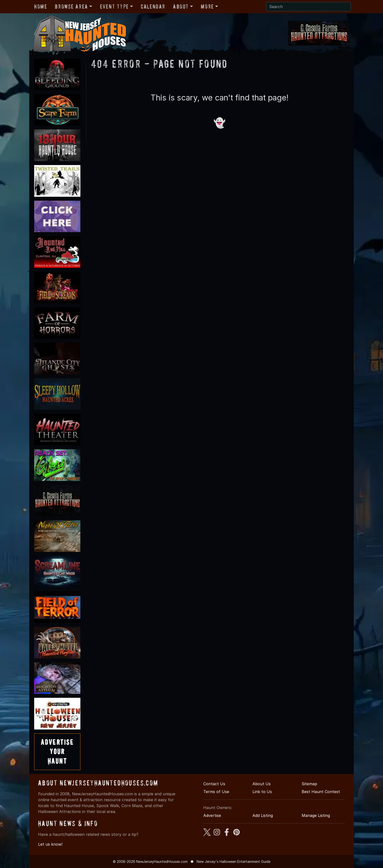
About (181, 7)
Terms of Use (216, 792)
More (207, 7)
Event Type (114, 7)
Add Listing (263, 815)
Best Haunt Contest (321, 792)
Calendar (153, 7)
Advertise (212, 815)
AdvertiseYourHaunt (57, 752)
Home (41, 7)
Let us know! (50, 844)
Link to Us (262, 792)
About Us (262, 784)
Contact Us (214, 784)
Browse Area (71, 7)
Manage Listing (316, 815)
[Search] (308, 7)
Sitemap (309, 784)
